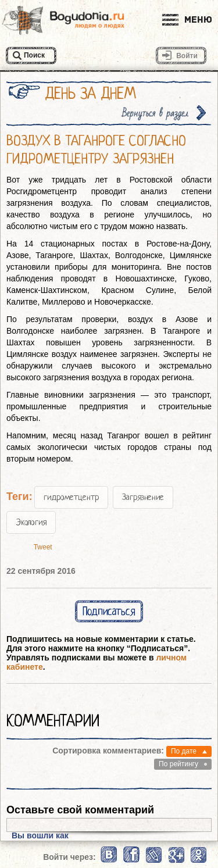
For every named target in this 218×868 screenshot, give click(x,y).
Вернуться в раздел (155, 113)
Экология (31, 522)
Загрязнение (143, 497)
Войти (187, 56)
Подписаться (109, 611)
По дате (184, 751)
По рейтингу (178, 764)
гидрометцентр (71, 497)
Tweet (43, 547)
